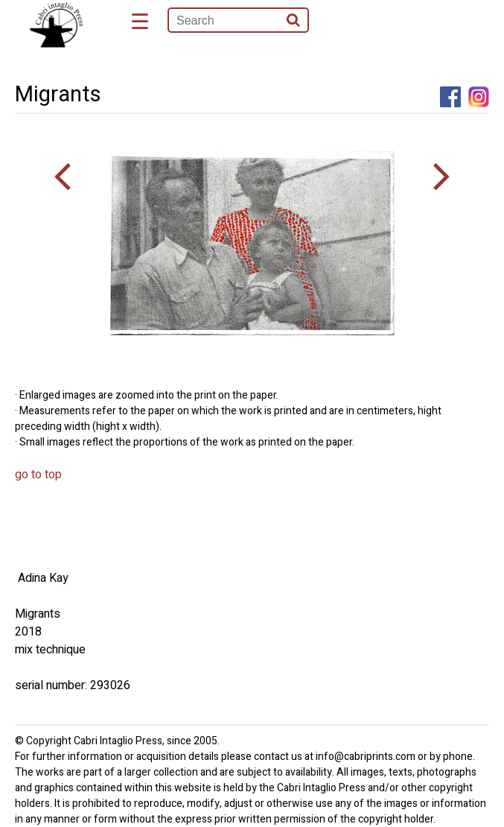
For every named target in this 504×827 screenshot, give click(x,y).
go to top (38, 475)
